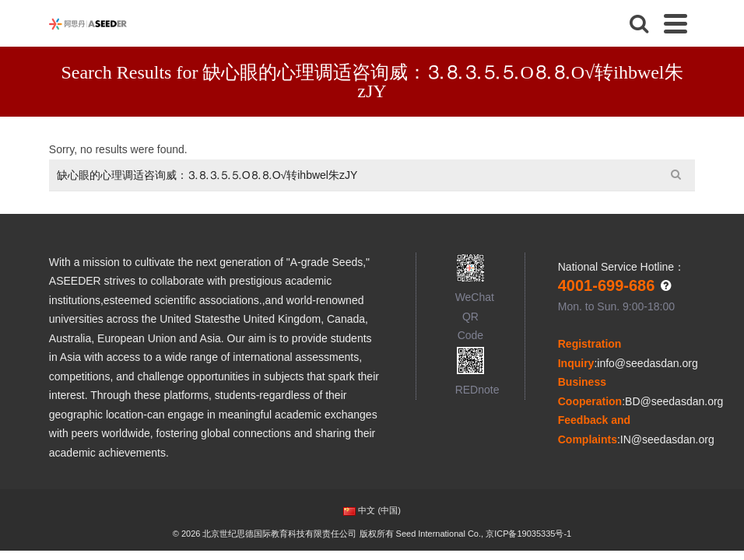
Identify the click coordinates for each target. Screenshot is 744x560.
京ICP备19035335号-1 (528, 534)
